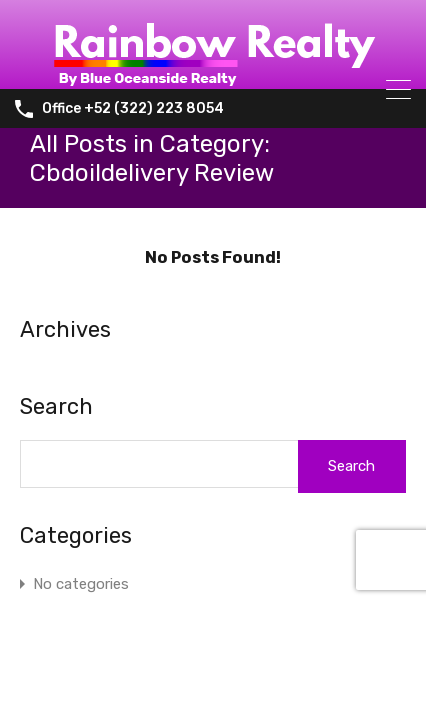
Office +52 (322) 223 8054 (133, 109)
